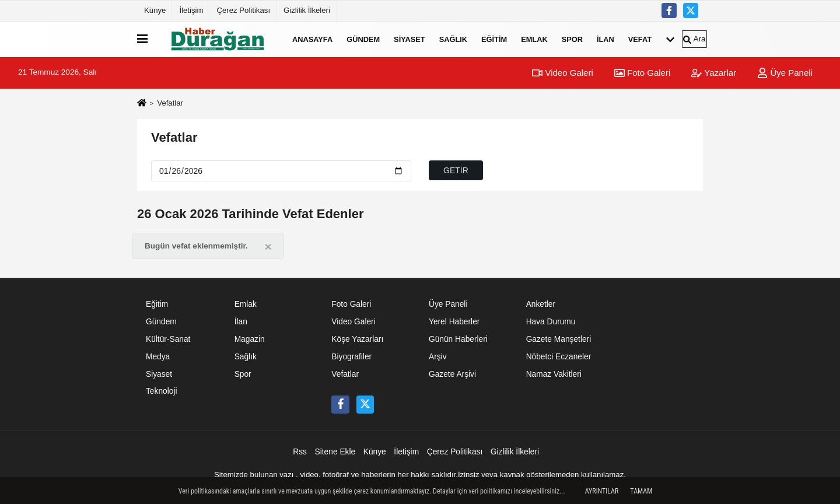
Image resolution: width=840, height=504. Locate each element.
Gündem (363, 39)
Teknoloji (162, 391)
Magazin (250, 339)
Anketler (541, 304)
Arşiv (438, 357)
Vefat (640, 39)
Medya (158, 357)
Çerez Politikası (243, 10)
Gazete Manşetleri (559, 339)
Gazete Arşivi (452, 374)
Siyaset (409, 39)
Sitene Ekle (335, 452)
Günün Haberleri (458, 339)
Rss (300, 452)
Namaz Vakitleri (554, 374)
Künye (155, 10)
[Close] (268, 246)
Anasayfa (312, 39)
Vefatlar (174, 137)
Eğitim (494, 39)
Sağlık (453, 39)
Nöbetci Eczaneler (559, 357)
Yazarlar (714, 73)
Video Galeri (562, 73)
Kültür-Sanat (168, 339)
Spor (572, 39)
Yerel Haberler (454, 322)
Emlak (534, 39)
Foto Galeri (642, 73)
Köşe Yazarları (357, 339)
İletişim (191, 10)
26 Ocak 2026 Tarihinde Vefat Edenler (250, 214)
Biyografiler (351, 357)
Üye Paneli (785, 73)
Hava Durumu (551, 322)
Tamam (641, 491)
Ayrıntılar (602, 491)
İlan (605, 39)
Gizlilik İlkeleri (307, 10)
